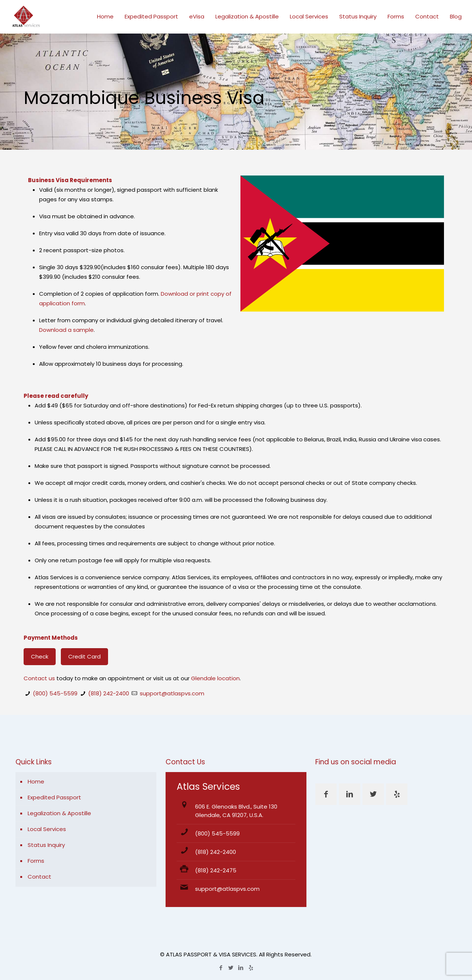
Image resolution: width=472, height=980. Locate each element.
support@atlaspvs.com (172, 693)
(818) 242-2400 (109, 693)
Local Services (47, 829)
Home (36, 781)
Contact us (39, 678)
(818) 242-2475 (216, 870)
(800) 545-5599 (55, 693)
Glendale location (215, 678)
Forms (36, 861)
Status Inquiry (46, 845)
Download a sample (66, 330)
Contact (39, 877)
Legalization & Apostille (59, 813)
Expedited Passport (54, 797)
